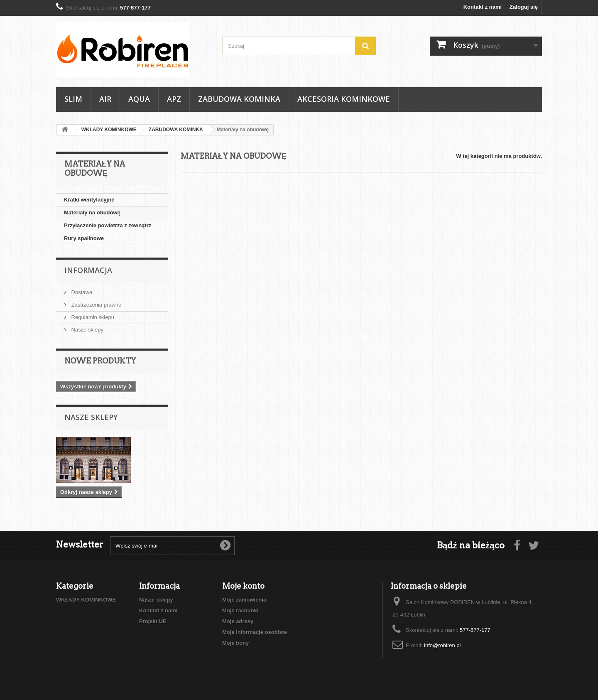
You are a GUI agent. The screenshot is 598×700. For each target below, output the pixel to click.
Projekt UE (153, 621)
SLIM (73, 99)
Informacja (88, 270)
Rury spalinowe (84, 238)
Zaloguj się (524, 7)
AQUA (139, 99)
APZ (174, 99)
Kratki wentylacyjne (89, 200)
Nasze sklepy (87, 330)
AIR (105, 99)
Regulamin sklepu (92, 317)
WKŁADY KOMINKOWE (86, 600)
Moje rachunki (240, 610)
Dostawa (81, 292)
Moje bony (235, 643)
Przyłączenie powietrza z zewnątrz (108, 225)
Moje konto (243, 586)
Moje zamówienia (244, 600)
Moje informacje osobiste (255, 632)
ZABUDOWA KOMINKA (239, 99)
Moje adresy (238, 621)
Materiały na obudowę (92, 212)
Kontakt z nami (483, 7)
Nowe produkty (100, 361)
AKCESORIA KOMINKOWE (344, 99)
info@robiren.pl (442, 645)
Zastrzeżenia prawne (96, 305)
